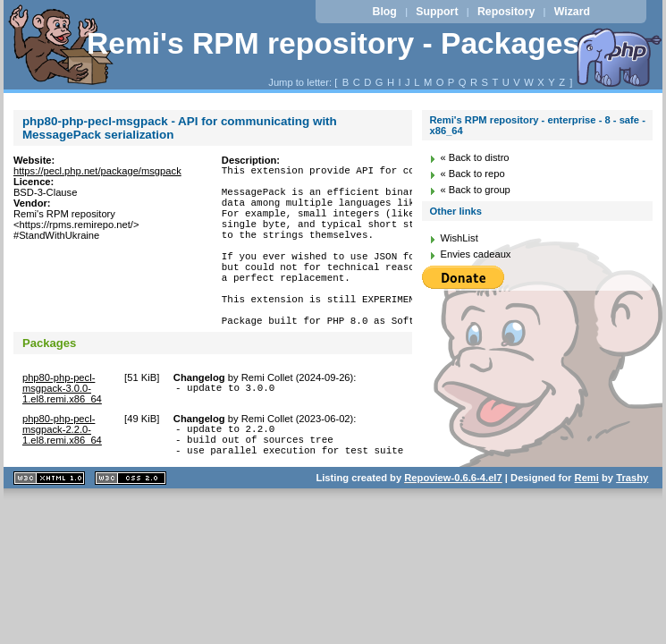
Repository (506, 12)
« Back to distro (474, 157)
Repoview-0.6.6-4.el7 (453, 526)
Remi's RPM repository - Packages (333, 43)
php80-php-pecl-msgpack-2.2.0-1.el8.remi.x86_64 (62, 470)
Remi (587, 526)
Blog (385, 12)
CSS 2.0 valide (131, 526)
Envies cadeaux (475, 254)
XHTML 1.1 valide (49, 526)
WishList (459, 238)
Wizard (572, 12)
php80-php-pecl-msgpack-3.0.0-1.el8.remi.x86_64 (62, 428)
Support (437, 12)
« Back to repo (472, 174)
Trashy (632, 526)
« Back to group (475, 190)
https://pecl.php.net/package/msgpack (97, 171)
